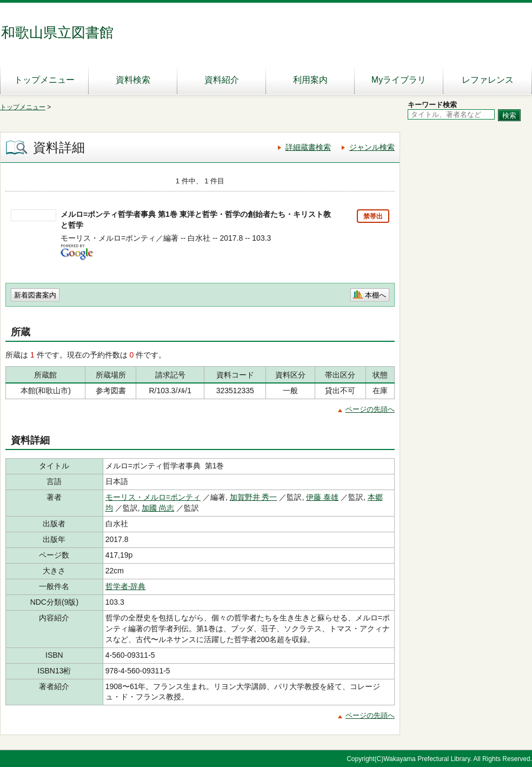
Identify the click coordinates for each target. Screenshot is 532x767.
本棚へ (375, 295)
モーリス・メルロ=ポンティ (153, 497)
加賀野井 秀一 (254, 497)
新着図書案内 (35, 295)
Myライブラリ (399, 80)
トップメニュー (44, 80)
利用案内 (310, 80)
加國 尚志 (158, 508)
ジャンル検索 (372, 147)
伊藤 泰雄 (322, 497)
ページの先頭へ (370, 409)
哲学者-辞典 (126, 586)
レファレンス (488, 80)
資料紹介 (222, 80)
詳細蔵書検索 (308, 147)
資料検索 (133, 80)
